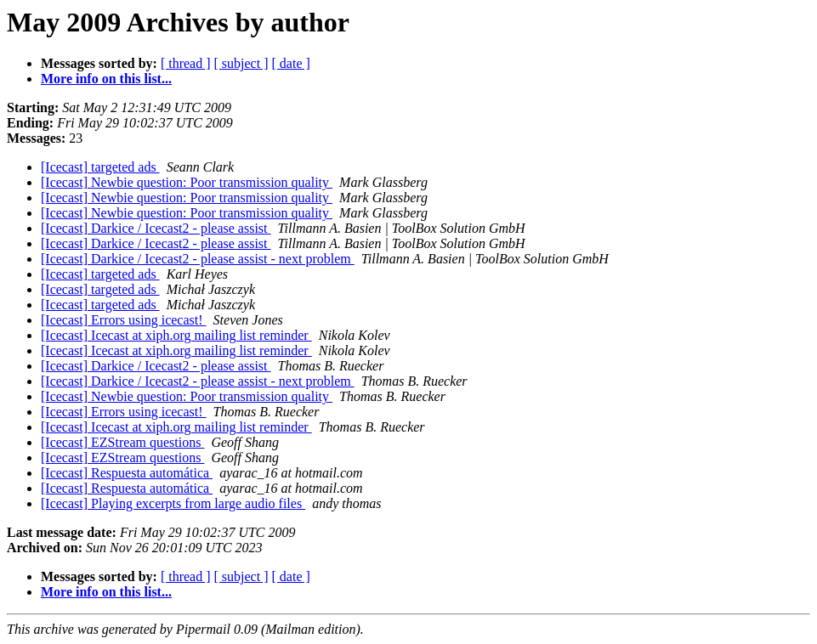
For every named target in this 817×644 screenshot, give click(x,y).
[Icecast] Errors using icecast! (124, 320)
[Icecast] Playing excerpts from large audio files (173, 503)
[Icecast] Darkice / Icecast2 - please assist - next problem (198, 259)
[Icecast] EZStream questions (122, 442)
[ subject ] (241, 63)
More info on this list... (106, 79)
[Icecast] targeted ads (100, 167)
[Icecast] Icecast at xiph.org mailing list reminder (176, 335)
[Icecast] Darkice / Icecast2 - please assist (156, 228)
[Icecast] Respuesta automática (127, 473)
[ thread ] (186, 63)
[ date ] (291, 63)
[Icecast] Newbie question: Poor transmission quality (187, 182)
